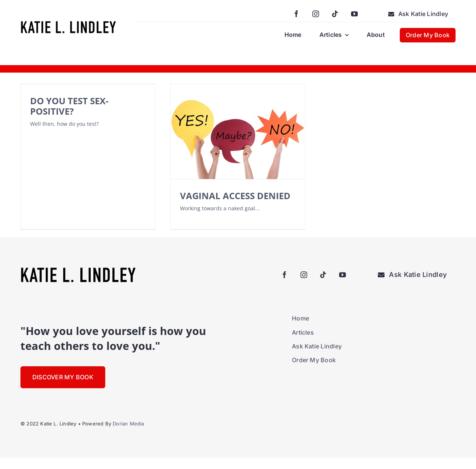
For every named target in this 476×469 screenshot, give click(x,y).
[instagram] (316, 14)
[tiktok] (335, 14)
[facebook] (296, 14)
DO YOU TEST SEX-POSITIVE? (69, 106)
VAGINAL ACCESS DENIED (235, 196)
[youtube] (354, 14)
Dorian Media (128, 424)
